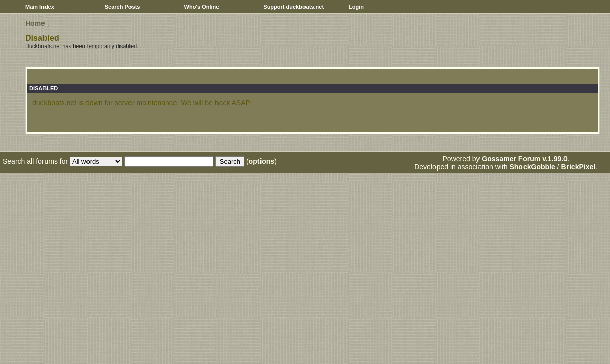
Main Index (40, 7)
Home (35, 23)
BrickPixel (578, 167)
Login (356, 7)
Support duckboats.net (293, 7)
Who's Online (202, 7)
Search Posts (122, 7)
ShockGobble (532, 167)
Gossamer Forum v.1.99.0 (524, 159)
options (262, 161)
